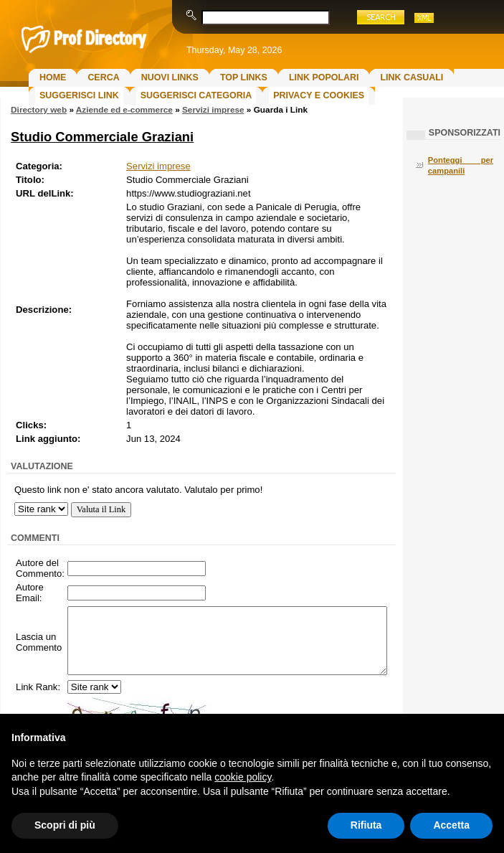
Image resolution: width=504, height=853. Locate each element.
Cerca (103, 77)
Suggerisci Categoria (196, 95)
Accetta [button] (451, 825)
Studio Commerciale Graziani (102, 137)
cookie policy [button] (243, 777)
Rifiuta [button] (366, 825)
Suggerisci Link (79, 95)
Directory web (39, 110)
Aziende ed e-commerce (124, 110)
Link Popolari (324, 77)
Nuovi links (170, 77)
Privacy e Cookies (319, 95)
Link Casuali (412, 77)
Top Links (244, 77)
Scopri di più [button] (65, 825)
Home (53, 77)
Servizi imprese (213, 110)
